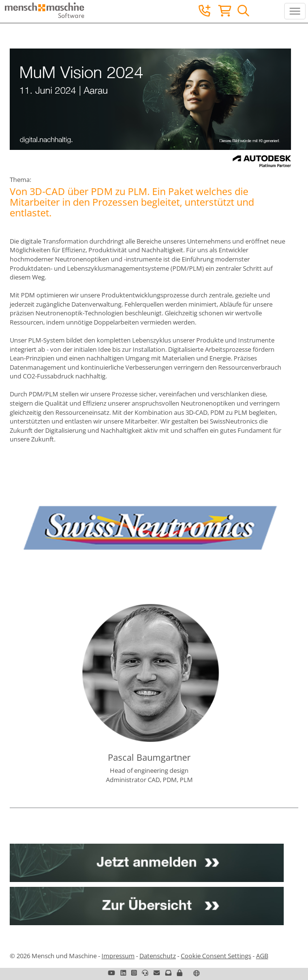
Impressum (118, 956)
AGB (262, 956)
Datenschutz (158, 956)
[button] (180, 973)
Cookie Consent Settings (216, 956)
